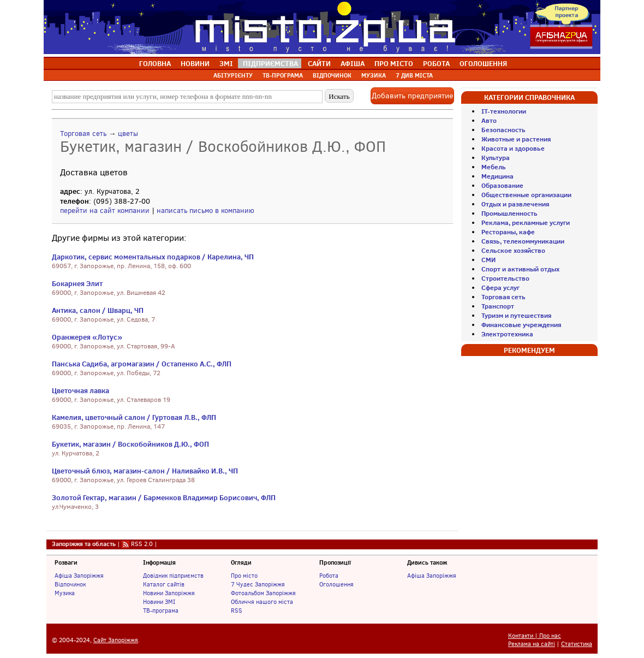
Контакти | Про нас (535, 636)
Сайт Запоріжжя (116, 640)
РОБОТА (436, 63)
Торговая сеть (83, 134)
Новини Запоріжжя (169, 593)
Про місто (244, 576)
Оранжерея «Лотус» (87, 337)
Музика (65, 593)
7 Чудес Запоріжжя (258, 584)
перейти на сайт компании (105, 211)
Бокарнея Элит (77, 283)
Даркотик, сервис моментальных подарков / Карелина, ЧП (153, 257)
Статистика (577, 644)
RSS (237, 610)
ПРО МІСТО (394, 63)
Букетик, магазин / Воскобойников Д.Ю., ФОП (130, 444)
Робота (329, 576)
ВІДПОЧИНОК (332, 75)
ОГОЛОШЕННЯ (483, 63)
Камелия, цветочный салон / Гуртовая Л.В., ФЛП (134, 417)
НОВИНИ (195, 63)
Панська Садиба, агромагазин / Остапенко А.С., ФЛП (142, 364)
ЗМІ (226, 63)
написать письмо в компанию (205, 211)
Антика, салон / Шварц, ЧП (98, 310)
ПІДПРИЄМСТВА (270, 63)
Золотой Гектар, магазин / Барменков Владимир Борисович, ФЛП (164, 497)
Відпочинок (70, 584)
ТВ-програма (161, 610)
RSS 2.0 (142, 544)
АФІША (353, 63)
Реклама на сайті (532, 644)
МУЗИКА (374, 75)
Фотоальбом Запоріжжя (263, 593)
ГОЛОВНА (155, 63)
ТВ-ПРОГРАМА (283, 75)
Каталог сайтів (164, 584)
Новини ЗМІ (159, 602)
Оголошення (336, 584)
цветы (128, 134)
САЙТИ (319, 63)
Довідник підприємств (173, 576)
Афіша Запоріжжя (79, 576)
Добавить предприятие (412, 96)
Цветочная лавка (80, 390)
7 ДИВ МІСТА (414, 75)
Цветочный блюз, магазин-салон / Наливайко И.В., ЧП (145, 471)
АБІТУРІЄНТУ (233, 75)
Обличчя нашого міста (262, 602)
